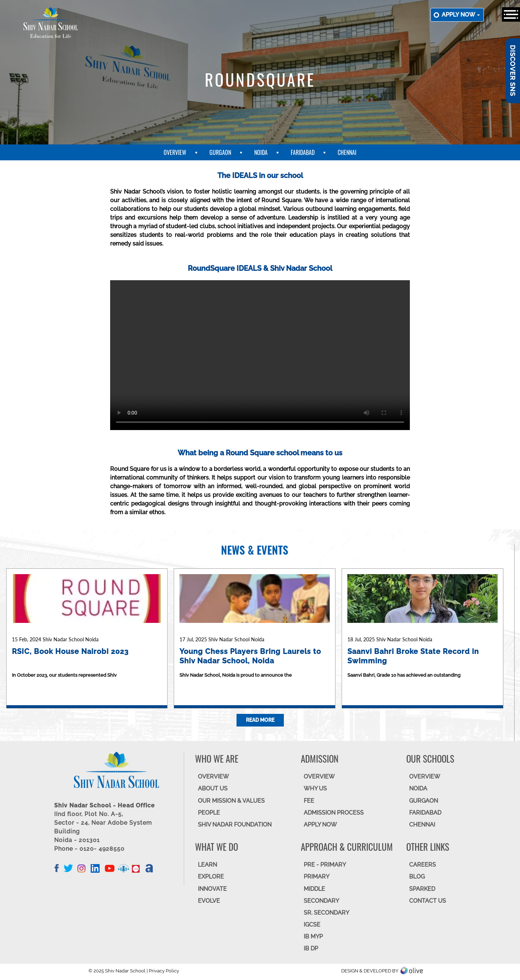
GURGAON (424, 801)
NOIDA (418, 788)
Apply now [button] (461, 15)
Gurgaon (220, 152)
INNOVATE (212, 889)
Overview (175, 152)
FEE (309, 801)
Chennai (347, 152)
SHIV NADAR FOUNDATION (235, 825)
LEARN (207, 865)
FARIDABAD (425, 813)
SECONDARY (321, 901)
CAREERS (422, 865)
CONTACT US (428, 901)
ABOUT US (213, 788)
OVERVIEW (213, 777)
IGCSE (312, 925)
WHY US (315, 788)
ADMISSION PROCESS (334, 813)
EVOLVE (209, 901)
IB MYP (313, 936)
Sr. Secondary (326, 913)
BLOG (417, 877)
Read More (260, 720)
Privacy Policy (164, 971)
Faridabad (303, 152)
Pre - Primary (325, 865)
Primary (317, 877)
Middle (314, 889)
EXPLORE (211, 877)
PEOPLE (209, 813)
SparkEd (422, 889)
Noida (261, 152)
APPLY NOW (320, 825)
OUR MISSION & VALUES (231, 801)
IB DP (311, 948)
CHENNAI (422, 825)
